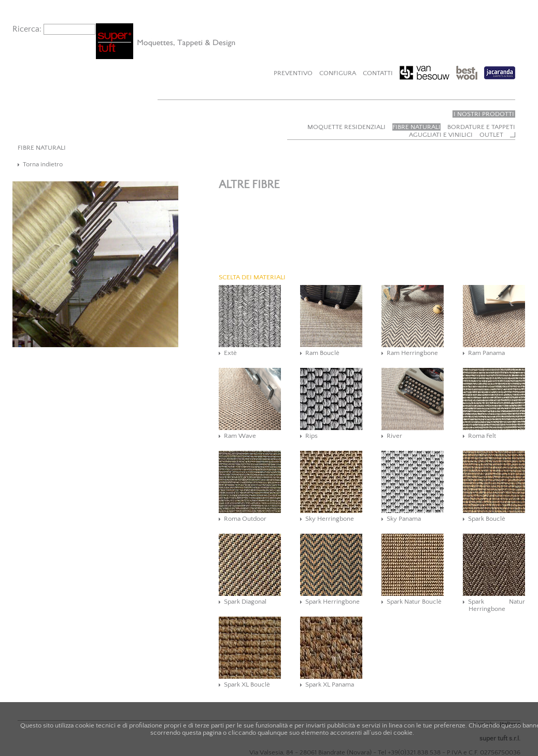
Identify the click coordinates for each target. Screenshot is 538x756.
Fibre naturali (416, 127)
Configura (338, 73)
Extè (230, 353)
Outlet (491, 135)
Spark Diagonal (245, 602)
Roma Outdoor (245, 519)
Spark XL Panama (330, 684)
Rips (312, 436)
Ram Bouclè (322, 353)
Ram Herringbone (412, 353)
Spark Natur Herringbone (497, 605)
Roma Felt (482, 436)
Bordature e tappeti (481, 127)
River (394, 436)
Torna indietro (43, 164)
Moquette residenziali (346, 127)
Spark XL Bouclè (247, 684)
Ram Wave (240, 436)
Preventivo (293, 73)
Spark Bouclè (487, 519)
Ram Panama (486, 353)
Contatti (378, 73)
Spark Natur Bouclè (414, 602)
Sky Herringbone (330, 519)
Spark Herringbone (332, 602)
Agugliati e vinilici (441, 135)
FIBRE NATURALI (42, 148)
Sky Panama (404, 519)
